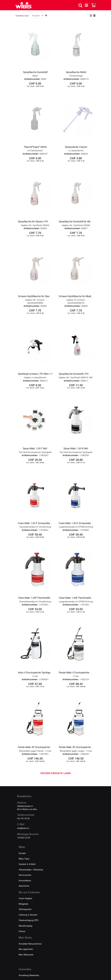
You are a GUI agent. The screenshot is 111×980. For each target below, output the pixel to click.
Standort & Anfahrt (27, 763)
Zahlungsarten (25, 808)
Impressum (24, 896)
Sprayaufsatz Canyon (76, 147)
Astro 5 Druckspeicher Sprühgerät (35, 584)
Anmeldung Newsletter (29, 874)
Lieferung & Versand (28, 814)
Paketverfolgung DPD (28, 819)
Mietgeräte (23, 803)
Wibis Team (24, 758)
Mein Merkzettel (26, 854)
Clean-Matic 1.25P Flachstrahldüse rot (37, 522)
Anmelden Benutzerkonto (30, 843)
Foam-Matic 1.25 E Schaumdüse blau (78, 460)
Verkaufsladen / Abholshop (31, 769)
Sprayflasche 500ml (76, 72)
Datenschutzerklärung (29, 891)
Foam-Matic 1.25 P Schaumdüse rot (36, 460)
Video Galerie (25, 880)
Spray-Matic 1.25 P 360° (35, 398)
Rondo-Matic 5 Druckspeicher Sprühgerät (80, 584)
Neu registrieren (26, 848)
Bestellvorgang (25, 825)
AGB (21, 902)
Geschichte (24, 785)
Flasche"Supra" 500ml (35, 147)
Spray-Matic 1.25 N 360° (76, 398)
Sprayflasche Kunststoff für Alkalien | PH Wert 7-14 (85, 209)
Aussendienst (25, 779)
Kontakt (22, 752)
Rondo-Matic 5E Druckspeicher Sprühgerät (81, 646)
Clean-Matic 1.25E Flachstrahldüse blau (79, 522)
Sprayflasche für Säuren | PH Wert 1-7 (38, 209)
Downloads (24, 885)
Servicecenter (25, 774)
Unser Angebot (25, 797)
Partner (22, 830)
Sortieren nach (22, 16)
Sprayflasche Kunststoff (35, 72)
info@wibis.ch (23, 727)
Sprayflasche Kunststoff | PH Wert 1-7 (78, 336)
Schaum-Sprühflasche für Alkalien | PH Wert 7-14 (84, 271)
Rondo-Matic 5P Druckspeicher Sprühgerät (40, 646)
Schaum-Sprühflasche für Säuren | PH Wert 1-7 (42, 271)
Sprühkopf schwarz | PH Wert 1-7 (35, 336)
